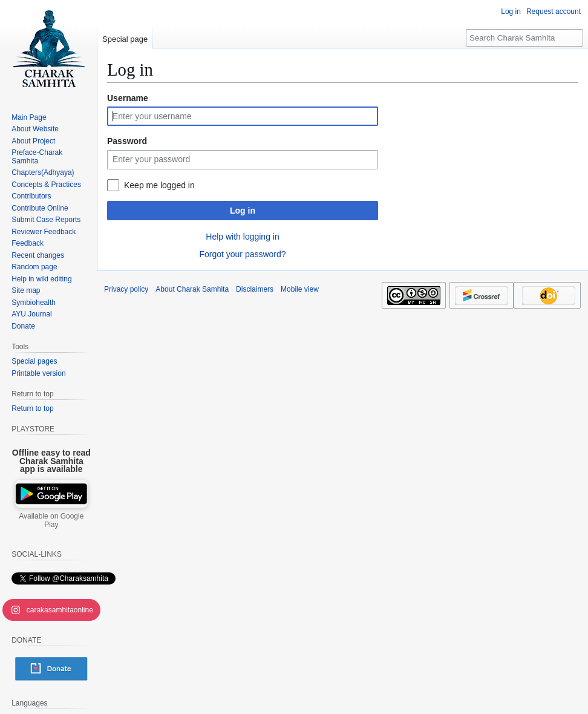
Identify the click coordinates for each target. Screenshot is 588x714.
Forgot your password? (242, 254)
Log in (243, 211)
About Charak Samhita (192, 289)
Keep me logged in (159, 185)
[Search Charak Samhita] (524, 38)
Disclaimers (255, 289)
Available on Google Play (51, 520)
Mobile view (300, 289)
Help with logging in (242, 237)
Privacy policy (126, 289)
